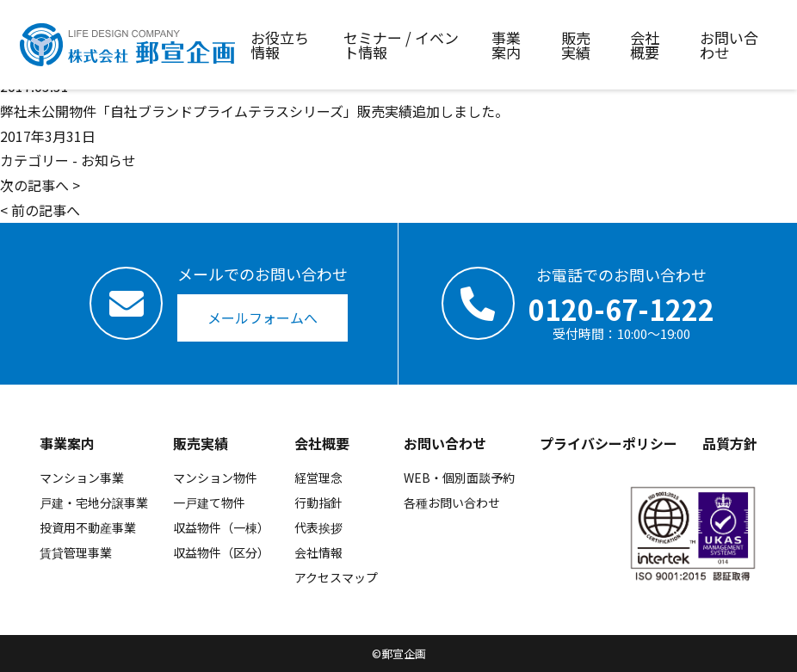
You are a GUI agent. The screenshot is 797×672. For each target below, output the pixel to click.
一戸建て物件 (209, 502)
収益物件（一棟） (221, 527)
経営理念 (318, 478)
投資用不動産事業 (88, 527)
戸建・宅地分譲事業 (94, 502)
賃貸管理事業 (76, 552)
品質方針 (730, 443)
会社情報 (318, 552)
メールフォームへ (263, 318)
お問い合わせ (445, 443)
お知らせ (108, 160)
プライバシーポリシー (609, 443)
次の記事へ (34, 185)
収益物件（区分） (221, 552)
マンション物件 (215, 478)
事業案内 (67, 443)
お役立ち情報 (280, 45)
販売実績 (201, 443)
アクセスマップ (336, 577)
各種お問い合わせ (452, 502)
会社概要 (322, 443)
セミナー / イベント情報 (401, 45)
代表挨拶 (318, 527)
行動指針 (318, 502)
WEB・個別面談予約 (459, 478)
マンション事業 (82, 478)
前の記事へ (46, 210)
